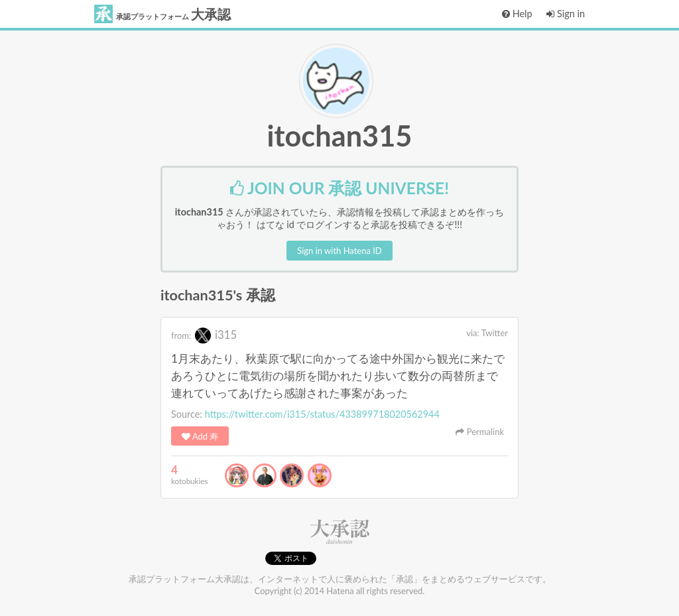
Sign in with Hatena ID (339, 251)
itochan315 (340, 135)
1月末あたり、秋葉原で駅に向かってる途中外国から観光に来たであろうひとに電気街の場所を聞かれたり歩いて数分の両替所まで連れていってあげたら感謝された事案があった (338, 376)
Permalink (480, 432)
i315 (216, 335)
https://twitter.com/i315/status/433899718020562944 (322, 414)
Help (517, 14)
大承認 (162, 14)
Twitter (495, 333)
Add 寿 (200, 436)
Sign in (566, 14)
